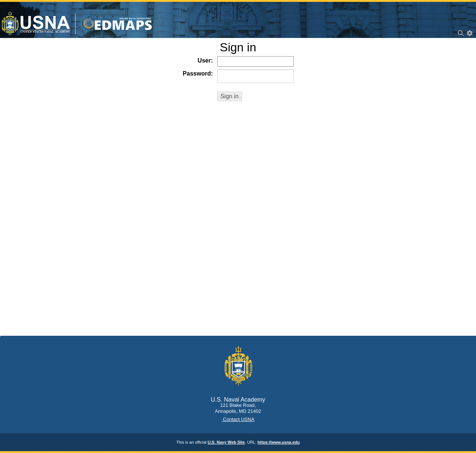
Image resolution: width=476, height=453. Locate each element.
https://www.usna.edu (279, 442)
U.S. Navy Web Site (226, 442)
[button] (230, 96)
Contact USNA (238, 419)
